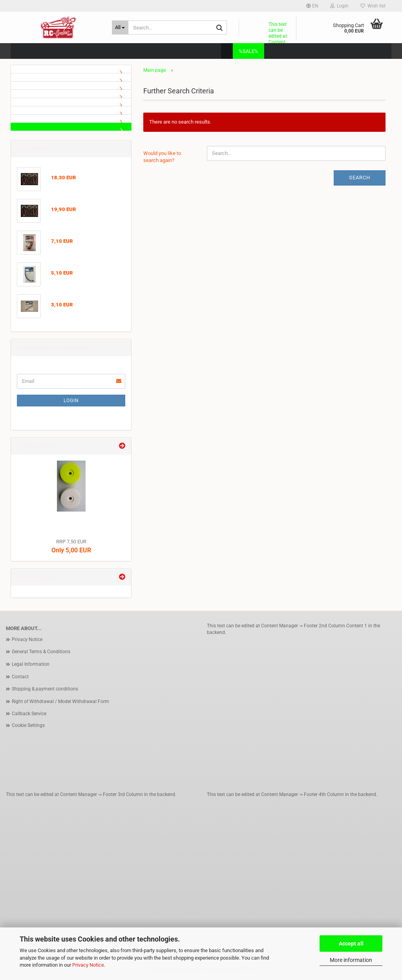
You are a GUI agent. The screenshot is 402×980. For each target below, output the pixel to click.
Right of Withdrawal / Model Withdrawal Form (60, 701)
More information (351, 960)
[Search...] (120, 27)
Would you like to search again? (162, 157)
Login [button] (339, 6)
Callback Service (29, 714)
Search (360, 178)
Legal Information (31, 664)
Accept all (351, 944)
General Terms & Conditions (41, 652)
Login (71, 401)
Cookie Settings (28, 725)
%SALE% (249, 51)
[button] (312, 6)
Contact (20, 677)
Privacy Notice (88, 965)
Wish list (373, 6)
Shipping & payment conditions (45, 689)
